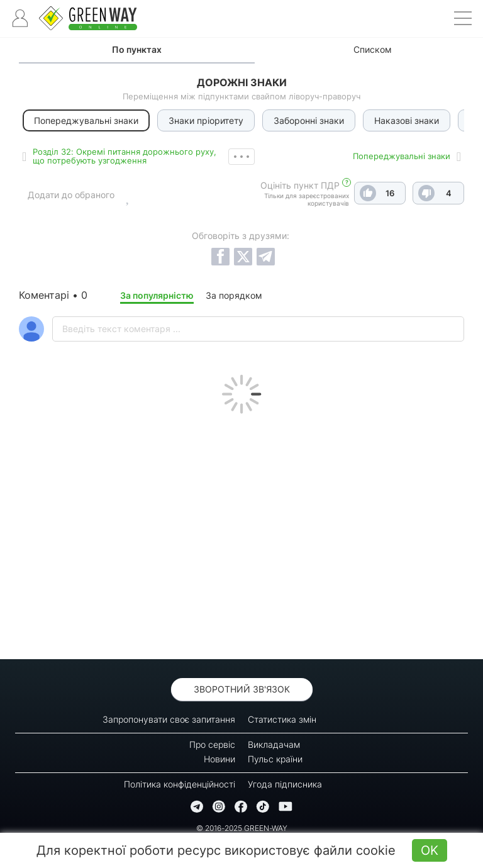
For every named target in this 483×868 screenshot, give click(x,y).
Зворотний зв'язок (242, 689)
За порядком (234, 295)
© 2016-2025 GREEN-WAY (242, 828)
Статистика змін (282, 719)
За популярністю (157, 295)
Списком (373, 49)
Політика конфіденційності (180, 784)
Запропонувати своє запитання (169, 719)
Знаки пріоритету (206, 120)
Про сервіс (212, 744)
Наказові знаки (407, 120)
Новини (219, 759)
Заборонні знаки (309, 120)
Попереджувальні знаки (402, 156)
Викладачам (274, 744)
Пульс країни (275, 759)
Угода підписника (285, 784)
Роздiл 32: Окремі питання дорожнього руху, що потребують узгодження (125, 156)
